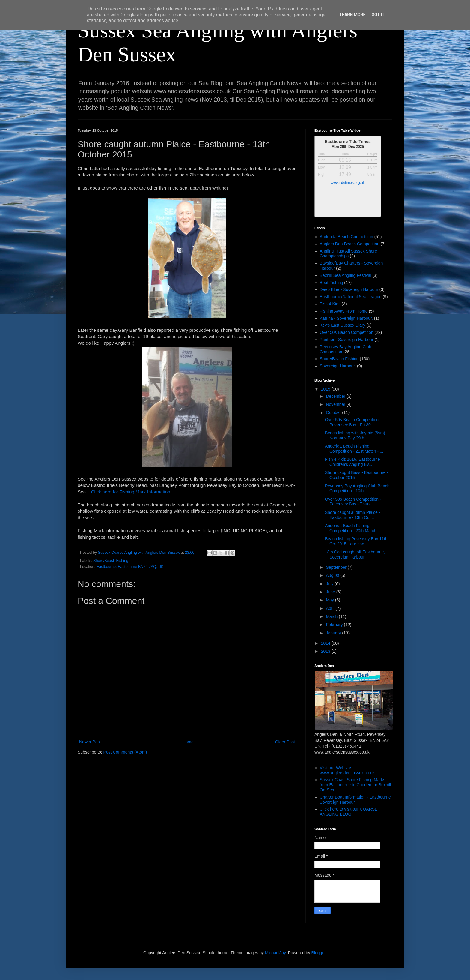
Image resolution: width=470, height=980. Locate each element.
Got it (378, 15)
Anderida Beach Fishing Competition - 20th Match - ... (354, 528)
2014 (326, 643)
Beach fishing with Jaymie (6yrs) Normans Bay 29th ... (355, 435)
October (334, 412)
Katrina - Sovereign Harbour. (346, 318)
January (334, 633)
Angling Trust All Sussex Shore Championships (348, 254)
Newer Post (90, 742)
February (335, 625)
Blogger (318, 953)
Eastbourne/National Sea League (351, 297)
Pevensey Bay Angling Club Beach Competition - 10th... (357, 489)
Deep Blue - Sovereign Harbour (349, 289)
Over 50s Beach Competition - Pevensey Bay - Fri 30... (353, 422)
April (331, 608)
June (331, 592)
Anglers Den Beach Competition (350, 244)
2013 (326, 651)
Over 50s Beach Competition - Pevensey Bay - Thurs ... (353, 502)
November (336, 404)
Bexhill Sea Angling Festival (346, 275)
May (330, 600)
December (336, 396)
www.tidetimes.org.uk (348, 183)
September (337, 567)
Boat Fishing (332, 283)
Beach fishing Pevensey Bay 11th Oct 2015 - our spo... (356, 541)
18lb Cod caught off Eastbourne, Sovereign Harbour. (355, 554)
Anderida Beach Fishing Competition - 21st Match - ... (354, 449)
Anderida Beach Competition (347, 237)
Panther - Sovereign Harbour (347, 340)
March (332, 616)
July (330, 584)
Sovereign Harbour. (338, 366)
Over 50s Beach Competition (347, 332)
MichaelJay (275, 953)
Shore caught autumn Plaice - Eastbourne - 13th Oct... (352, 515)
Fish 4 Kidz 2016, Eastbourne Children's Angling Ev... (352, 462)
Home (188, 742)
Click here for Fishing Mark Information (129, 492)
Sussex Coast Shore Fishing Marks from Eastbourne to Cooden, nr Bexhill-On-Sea (356, 785)
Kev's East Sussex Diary (343, 325)
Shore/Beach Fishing (111, 561)
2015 (326, 389)
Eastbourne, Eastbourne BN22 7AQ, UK (130, 567)
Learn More (352, 15)
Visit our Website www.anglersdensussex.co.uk (347, 770)
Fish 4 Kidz (330, 304)
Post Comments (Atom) (125, 752)
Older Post (285, 742)
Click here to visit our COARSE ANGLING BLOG (349, 812)
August (333, 575)
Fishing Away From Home (344, 311)
